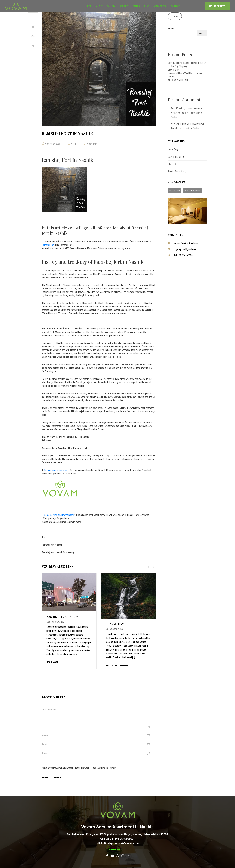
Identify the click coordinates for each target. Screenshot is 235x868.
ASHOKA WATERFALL (178, 80)
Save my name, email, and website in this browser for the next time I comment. (80, 768)
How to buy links (179, 124)
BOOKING (124, 6)
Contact (175, 6)
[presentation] (149, 567)
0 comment (92, 144)
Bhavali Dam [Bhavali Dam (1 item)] (175, 191)
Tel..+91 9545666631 (184, 255)
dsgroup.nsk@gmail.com (185, 249)
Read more (52, 662)
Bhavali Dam (115, 624)
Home (88, 6)
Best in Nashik (175, 157)
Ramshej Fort (48, 245)
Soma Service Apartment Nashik (59, 515)
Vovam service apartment (56, 470)
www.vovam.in (117, 850)
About (99, 6)
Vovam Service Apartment (186, 243)
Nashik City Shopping (63, 617)
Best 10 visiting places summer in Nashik (187, 63)
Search (171, 29)
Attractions (160, 6)
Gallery (111, 6)
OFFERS (136, 6)
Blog (147, 6)
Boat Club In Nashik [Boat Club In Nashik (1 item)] (192, 191)
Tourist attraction (176, 171)
